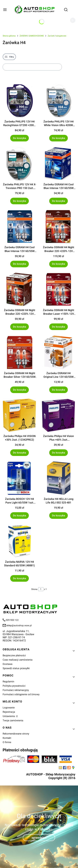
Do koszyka (19, 138)
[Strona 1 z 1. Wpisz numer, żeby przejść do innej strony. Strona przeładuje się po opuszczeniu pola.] (41, 589)
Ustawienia (9, 716)
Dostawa (7, 664)
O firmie (7, 742)
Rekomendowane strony (16, 734)
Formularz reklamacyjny (16, 690)
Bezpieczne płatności (14, 655)
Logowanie (9, 708)
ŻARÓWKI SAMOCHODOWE (32, 36)
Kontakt (7, 738)
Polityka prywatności (14, 686)
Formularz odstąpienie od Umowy (21, 694)
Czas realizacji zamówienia (18, 660)
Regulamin (8, 682)
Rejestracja (9, 712)
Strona (34, 589)
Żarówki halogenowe (57, 36)
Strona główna (9, 36)
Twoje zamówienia (13, 720)
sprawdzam (39, 838)
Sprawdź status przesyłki (16, 668)
